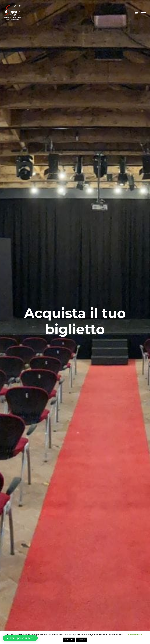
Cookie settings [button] (135, 635)
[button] (20, 638)
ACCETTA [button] (69, 640)
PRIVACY (82, 640)
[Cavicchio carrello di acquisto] (136, 13)
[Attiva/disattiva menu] (144, 13)
